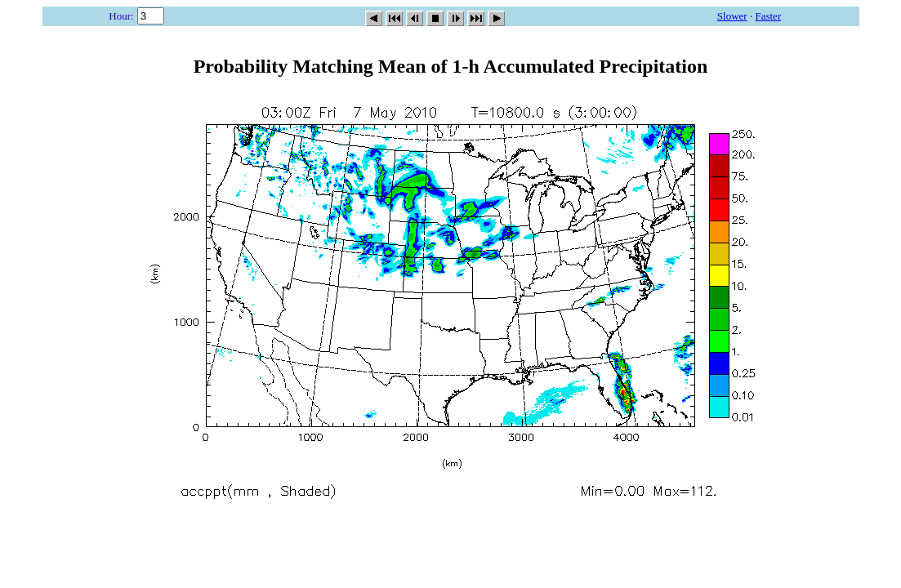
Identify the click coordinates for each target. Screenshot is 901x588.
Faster (768, 16)
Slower (732, 16)
